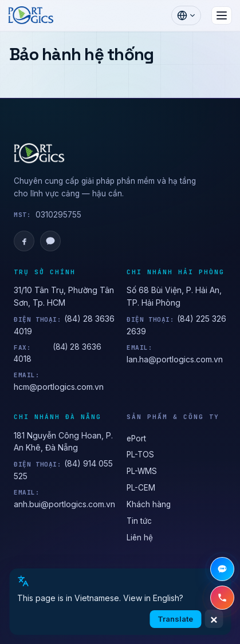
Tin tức (139, 521)
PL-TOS (140, 455)
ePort (136, 438)
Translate (175, 619)
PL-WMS (142, 471)
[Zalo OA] (50, 241)
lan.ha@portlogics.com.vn (175, 359)
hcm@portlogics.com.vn (59, 387)
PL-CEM (141, 488)
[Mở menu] (222, 15)
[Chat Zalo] (222, 569)
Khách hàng (149, 504)
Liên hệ (140, 538)
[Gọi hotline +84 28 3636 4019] (222, 598)
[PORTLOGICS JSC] (120, 153)
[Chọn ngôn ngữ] (186, 15)
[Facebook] (24, 241)
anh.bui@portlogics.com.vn (64, 504)
